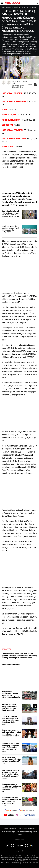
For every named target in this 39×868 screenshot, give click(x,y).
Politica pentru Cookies (27, 829)
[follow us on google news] (11, 811)
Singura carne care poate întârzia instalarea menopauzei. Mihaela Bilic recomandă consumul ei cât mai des (11, 787)
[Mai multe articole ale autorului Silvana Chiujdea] (9, 82)
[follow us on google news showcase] (26, 811)
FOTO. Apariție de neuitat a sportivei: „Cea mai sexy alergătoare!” (11, 759)
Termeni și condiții (8, 832)
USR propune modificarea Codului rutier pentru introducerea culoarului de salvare (11, 694)
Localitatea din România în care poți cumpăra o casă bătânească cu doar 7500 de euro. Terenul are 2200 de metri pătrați (11, 747)
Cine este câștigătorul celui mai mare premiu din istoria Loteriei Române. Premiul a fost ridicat (11, 214)
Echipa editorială (10, 829)
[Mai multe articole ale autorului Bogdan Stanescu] (4, 82)
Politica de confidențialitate (27, 832)
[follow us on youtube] (9, 815)
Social (25, 81)
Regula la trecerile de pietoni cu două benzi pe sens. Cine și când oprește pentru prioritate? (11, 800)
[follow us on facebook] (30, 815)
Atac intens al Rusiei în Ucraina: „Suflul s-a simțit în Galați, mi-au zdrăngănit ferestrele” (10, 773)
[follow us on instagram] (19, 815)
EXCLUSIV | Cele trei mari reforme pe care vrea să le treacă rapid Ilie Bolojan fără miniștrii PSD (10, 719)
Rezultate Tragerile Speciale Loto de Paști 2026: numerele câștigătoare (10, 229)
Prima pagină (6, 8)
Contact (19, 835)
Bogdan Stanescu (18, 85)
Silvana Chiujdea (18, 87)
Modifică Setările (20, 840)
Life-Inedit (14, 8)
